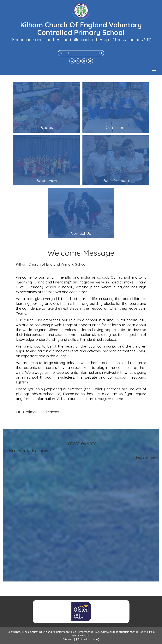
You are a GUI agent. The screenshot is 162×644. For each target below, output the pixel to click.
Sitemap (68, 639)
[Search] (101, 53)
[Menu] (154, 70)
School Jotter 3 (140, 632)
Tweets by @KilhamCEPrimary (36, 476)
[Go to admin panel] (88, 639)
